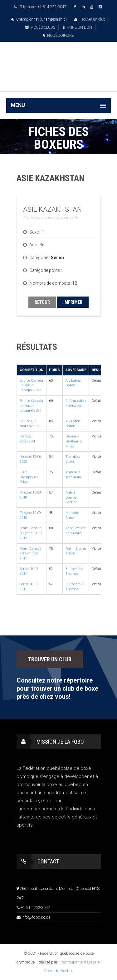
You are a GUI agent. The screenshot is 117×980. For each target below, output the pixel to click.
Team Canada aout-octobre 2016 (31, 553)
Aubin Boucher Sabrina (72, 497)
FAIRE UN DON (77, 27)
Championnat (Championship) (39, 19)
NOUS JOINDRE (58, 36)
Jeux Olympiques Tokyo (29, 477)
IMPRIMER (73, 302)
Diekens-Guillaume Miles (74, 441)
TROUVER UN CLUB (50, 659)
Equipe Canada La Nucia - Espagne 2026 (31, 385)
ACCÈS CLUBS (40, 27)
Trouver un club (90, 19)
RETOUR (42, 302)
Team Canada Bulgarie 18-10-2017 (31, 533)
